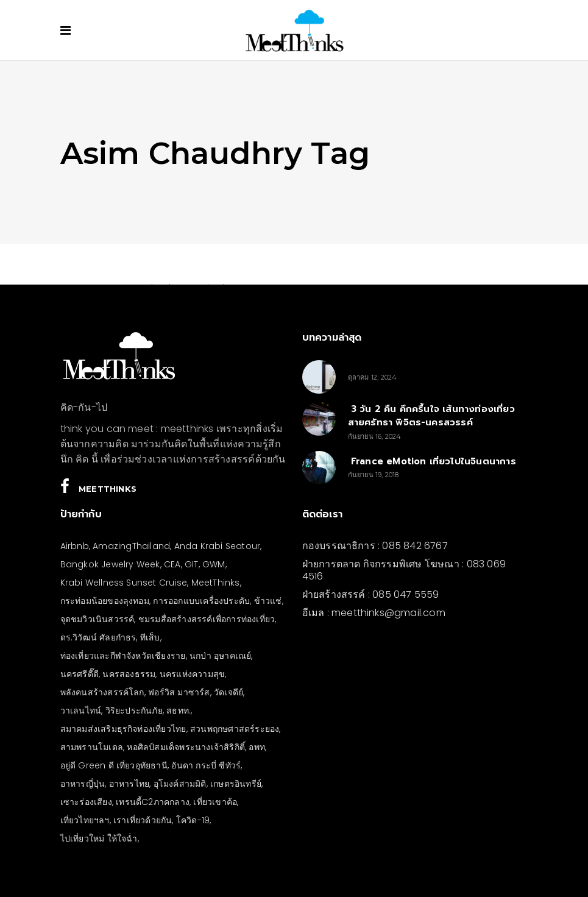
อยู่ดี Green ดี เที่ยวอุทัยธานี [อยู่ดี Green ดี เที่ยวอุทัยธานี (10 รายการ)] (114, 765)
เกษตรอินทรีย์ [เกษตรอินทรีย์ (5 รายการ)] (236, 784)
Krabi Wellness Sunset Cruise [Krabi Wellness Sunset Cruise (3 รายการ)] (124, 583)
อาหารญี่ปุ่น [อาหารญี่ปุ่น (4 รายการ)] (83, 784)
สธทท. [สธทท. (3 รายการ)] (179, 711)
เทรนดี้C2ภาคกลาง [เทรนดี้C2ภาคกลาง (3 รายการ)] (153, 802)
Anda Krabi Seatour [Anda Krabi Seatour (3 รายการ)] (218, 546)
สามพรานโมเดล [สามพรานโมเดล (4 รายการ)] (92, 747)
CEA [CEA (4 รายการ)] (172, 564)
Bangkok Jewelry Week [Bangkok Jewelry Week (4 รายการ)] (110, 564)
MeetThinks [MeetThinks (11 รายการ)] (216, 583)
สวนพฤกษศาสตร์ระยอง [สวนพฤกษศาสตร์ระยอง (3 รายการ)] (235, 729)
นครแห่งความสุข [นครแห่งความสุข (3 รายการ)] (192, 674)
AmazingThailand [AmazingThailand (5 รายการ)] (131, 546)
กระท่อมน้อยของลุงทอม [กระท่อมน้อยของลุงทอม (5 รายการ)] (105, 601)
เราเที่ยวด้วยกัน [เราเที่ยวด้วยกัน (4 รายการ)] (143, 820)
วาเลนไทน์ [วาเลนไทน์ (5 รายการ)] (81, 711)
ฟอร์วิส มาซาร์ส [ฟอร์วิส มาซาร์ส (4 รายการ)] (179, 692)
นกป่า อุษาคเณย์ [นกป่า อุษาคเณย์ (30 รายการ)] (220, 656)
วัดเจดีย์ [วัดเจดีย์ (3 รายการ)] (228, 692)
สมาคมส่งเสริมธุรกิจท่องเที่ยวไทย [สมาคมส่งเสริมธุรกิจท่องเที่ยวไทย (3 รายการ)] (123, 729)
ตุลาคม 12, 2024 (373, 377)
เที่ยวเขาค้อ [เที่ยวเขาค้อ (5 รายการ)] (215, 802)
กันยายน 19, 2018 (374, 475)
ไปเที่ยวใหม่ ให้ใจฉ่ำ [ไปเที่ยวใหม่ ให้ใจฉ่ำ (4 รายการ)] (99, 838)
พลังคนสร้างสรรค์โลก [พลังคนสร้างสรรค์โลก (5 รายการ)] (102, 692)
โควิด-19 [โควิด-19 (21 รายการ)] (193, 820)
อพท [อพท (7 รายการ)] (257, 747)
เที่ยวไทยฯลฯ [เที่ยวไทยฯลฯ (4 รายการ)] (85, 820)
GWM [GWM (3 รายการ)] (214, 564)
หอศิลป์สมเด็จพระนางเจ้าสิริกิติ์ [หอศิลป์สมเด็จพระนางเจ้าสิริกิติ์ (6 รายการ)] (186, 747)
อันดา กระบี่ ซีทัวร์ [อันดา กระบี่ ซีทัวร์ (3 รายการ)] (206, 765)
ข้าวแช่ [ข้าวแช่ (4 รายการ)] (268, 601)
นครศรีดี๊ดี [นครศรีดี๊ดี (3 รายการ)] (80, 674)
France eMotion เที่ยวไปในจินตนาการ (432, 461)
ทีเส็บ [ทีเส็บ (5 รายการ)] (150, 637)
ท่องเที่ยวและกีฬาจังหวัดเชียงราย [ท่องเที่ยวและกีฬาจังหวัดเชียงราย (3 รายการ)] (123, 656)
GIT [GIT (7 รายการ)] (192, 564)
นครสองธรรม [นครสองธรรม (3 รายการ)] (129, 674)
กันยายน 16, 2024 (375, 436)
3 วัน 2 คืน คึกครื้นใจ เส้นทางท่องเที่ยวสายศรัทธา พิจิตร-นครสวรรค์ (431, 416)
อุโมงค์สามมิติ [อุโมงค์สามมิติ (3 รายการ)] (180, 784)
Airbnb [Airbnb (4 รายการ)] (75, 546)
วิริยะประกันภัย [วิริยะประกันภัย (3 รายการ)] (134, 711)
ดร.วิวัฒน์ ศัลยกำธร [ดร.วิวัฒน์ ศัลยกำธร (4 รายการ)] (98, 637)
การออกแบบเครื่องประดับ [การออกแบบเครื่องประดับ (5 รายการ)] (201, 601)
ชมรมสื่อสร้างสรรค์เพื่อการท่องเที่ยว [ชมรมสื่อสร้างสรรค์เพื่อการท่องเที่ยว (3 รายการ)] (207, 619)
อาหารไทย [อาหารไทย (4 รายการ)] (129, 784)
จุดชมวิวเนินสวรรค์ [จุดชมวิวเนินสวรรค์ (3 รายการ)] (97, 619)
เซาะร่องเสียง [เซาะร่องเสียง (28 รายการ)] (86, 802)
